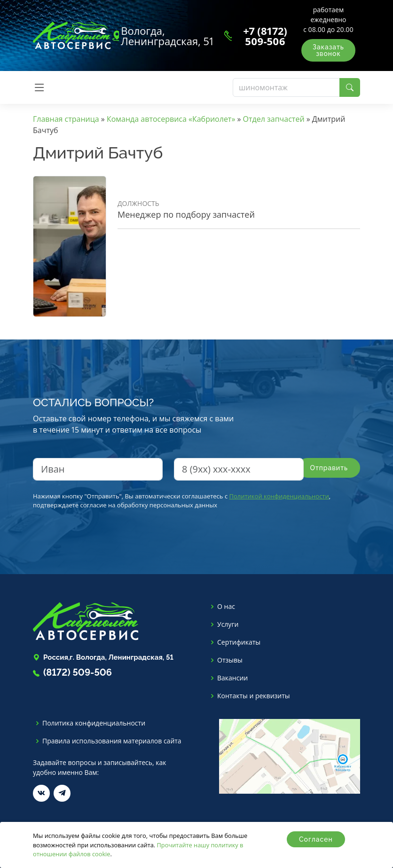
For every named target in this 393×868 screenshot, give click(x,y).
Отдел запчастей (274, 119)
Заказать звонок (328, 50)
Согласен (316, 839)
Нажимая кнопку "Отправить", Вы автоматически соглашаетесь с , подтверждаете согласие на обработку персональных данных (182, 501)
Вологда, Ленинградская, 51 (167, 36)
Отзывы (230, 660)
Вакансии (232, 678)
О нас (226, 607)
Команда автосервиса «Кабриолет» (171, 119)
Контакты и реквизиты (254, 696)
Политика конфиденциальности (94, 723)
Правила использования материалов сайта (112, 741)
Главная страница (66, 119)
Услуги (228, 624)
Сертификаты (239, 642)
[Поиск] (286, 87)
